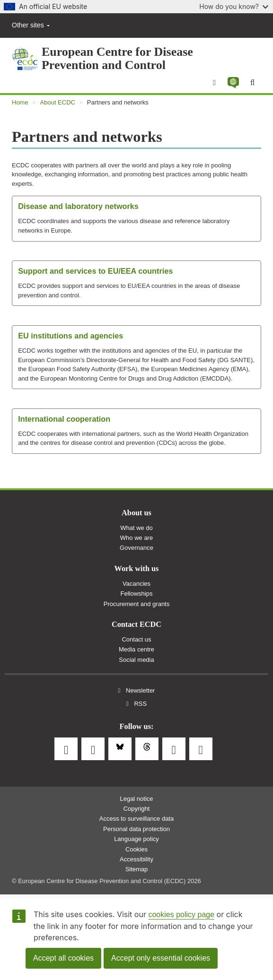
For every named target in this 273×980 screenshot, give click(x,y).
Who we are (136, 538)
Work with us (137, 569)
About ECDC (58, 102)
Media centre (136, 649)
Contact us (136, 639)
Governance (136, 548)
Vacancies (136, 584)
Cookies (136, 849)
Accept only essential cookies (161, 958)
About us (136, 513)
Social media (136, 660)
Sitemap (137, 869)
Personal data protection (136, 829)
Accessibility (136, 859)
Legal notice (136, 799)
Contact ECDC (136, 624)
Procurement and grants (136, 604)
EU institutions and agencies (70, 336)
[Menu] (214, 83)
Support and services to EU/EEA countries (95, 271)
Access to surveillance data (137, 819)
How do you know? (234, 6)
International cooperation (64, 419)
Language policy (136, 839)
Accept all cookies (63, 958)
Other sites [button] (31, 25)
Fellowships (137, 594)
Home (20, 102)
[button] (233, 82)
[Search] (252, 83)
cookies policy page (181, 915)
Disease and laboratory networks (78, 206)
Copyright (137, 809)
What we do (136, 528)
